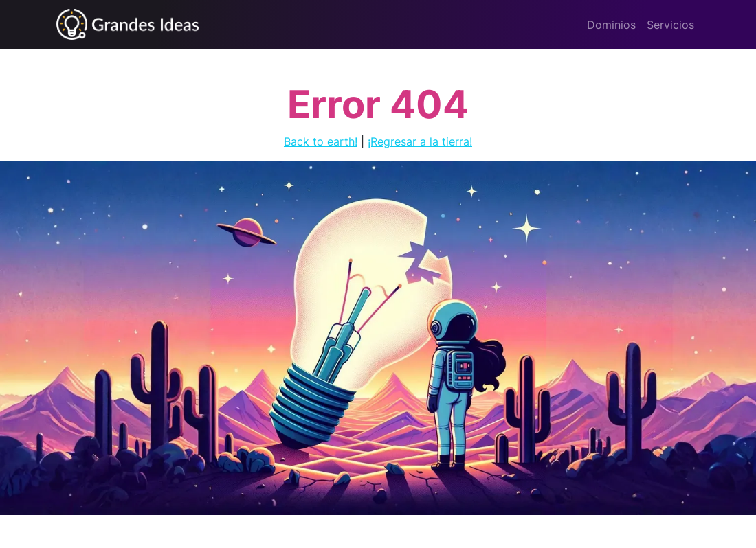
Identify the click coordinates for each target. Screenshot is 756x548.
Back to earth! (321, 141)
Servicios (670, 25)
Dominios (611, 25)
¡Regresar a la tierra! (420, 141)
